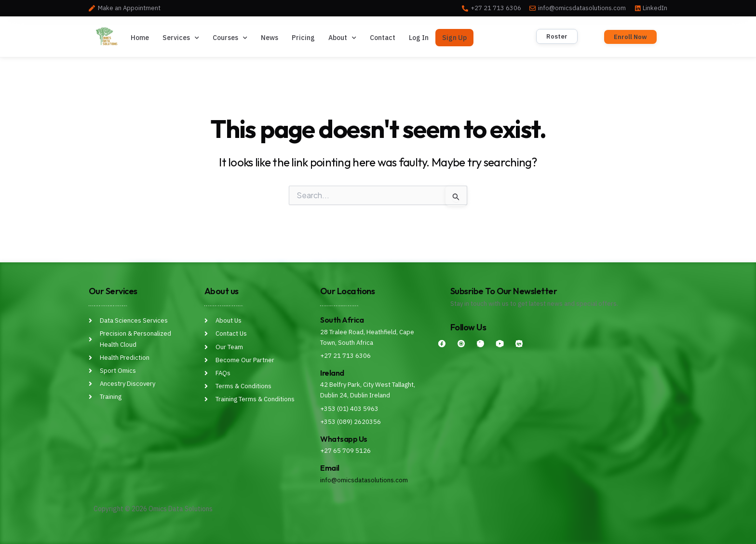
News (270, 38)
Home (140, 38)
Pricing (303, 38)
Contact (383, 38)
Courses (230, 38)
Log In (419, 38)
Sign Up (454, 38)
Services (181, 38)
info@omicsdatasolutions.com (364, 480)
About (342, 38)
